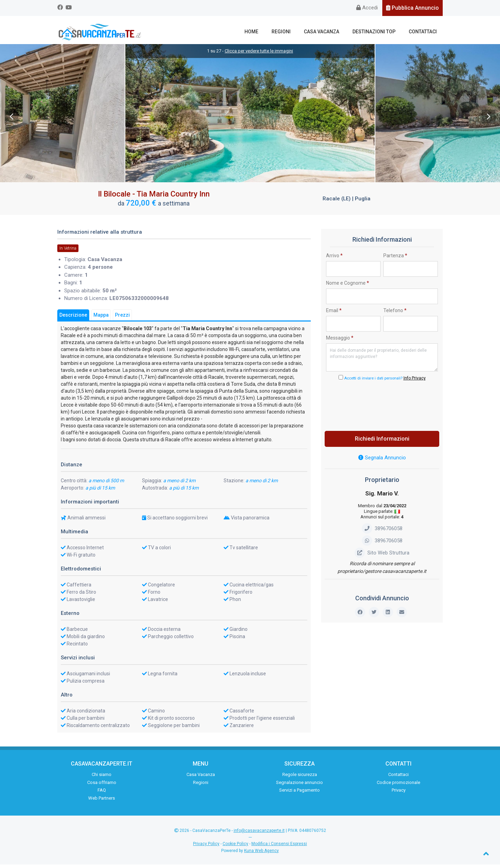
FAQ (102, 794)
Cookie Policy (235, 847)
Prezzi (122, 318)
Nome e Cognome (348, 286)
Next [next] (489, 120)
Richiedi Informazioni (382, 442)
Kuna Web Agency (261, 854)
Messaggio (340, 341)
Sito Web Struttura (382, 556)
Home (265, 32)
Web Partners (102, 801)
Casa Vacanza (329, 32)
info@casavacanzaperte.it (259, 834)
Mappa (101, 318)
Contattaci (424, 32)
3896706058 (382, 532)
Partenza (395, 259)
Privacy (399, 794)
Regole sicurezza (300, 778)
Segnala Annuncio (382, 461)
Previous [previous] (11, 120)
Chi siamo (102, 778)
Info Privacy (415, 382)
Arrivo (334, 259)
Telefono (395, 314)
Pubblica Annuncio (412, 8)
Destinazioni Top (378, 32)
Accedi (367, 8)
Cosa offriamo (102, 786)
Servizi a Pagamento (299, 794)
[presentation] (382, 407)
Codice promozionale (398, 786)
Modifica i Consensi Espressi (279, 847)
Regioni (292, 32)
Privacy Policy (206, 847)
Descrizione (73, 318)
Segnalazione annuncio (299, 786)
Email (334, 314)
